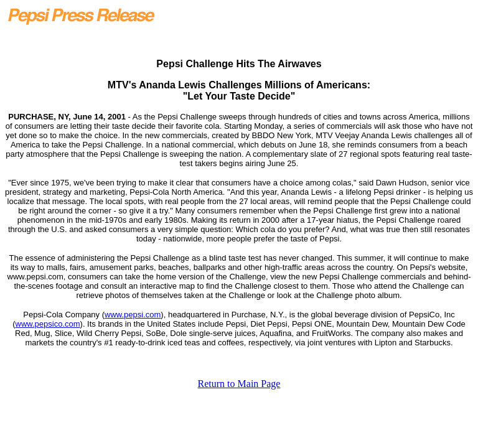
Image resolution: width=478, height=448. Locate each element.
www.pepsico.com (48, 324)
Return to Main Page (239, 384)
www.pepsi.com (133, 315)
